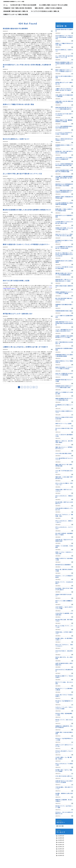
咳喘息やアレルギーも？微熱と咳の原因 (16, 14)
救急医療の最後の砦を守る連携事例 (15, 28)
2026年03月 (61, 838)
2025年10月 (61, 849)
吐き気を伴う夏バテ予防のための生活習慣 (23, 5)
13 (34, 387)
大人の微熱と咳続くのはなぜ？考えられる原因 (53, 5)
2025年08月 (61, 853)
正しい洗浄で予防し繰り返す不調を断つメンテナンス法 (22, 174)
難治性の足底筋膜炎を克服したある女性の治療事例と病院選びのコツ (27, 210)
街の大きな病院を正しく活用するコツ (16, 139)
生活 (60, 826)
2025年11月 (61, 847)
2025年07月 (61, 855)
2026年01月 (61, 842)
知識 (62, 826)
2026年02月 (61, 840)
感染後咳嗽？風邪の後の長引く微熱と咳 (16, 11)
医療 (57, 826)
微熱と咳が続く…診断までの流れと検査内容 (48, 8)
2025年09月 (61, 851)
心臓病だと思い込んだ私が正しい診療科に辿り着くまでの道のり (25, 347)
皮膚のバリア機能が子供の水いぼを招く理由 (18, 104)
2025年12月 (61, 845)
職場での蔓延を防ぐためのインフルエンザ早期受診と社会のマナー (26, 244)
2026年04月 (61, 836)
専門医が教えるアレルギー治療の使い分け (18, 314)
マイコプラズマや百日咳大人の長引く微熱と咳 (45, 11)
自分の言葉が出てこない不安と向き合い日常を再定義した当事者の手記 (27, 66)
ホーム (5, 5)
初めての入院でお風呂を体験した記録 (16, 281)
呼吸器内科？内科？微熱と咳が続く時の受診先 (18, 8)
